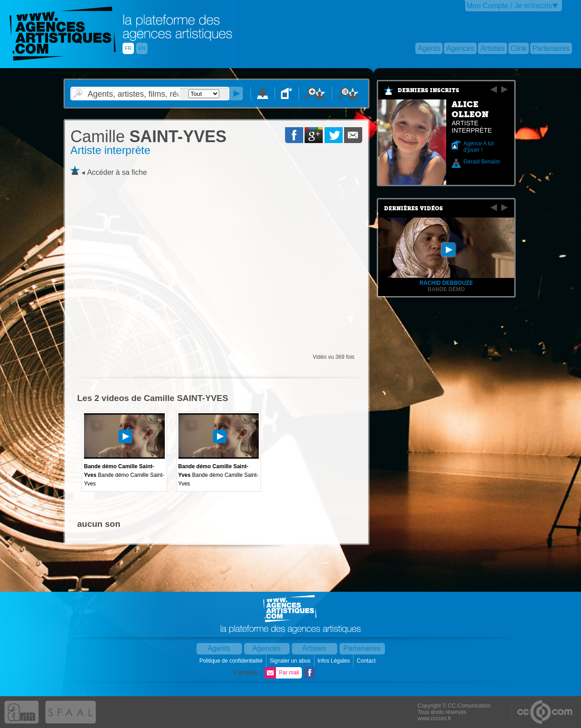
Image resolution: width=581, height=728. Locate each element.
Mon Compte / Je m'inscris (509, 6)
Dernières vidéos (414, 208)
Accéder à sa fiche (117, 172)
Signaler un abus (291, 661)
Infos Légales (334, 661)
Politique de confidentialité (232, 661)
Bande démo (446, 289)
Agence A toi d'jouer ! (479, 147)
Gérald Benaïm (482, 162)
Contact (367, 661)
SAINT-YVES (148, 136)
